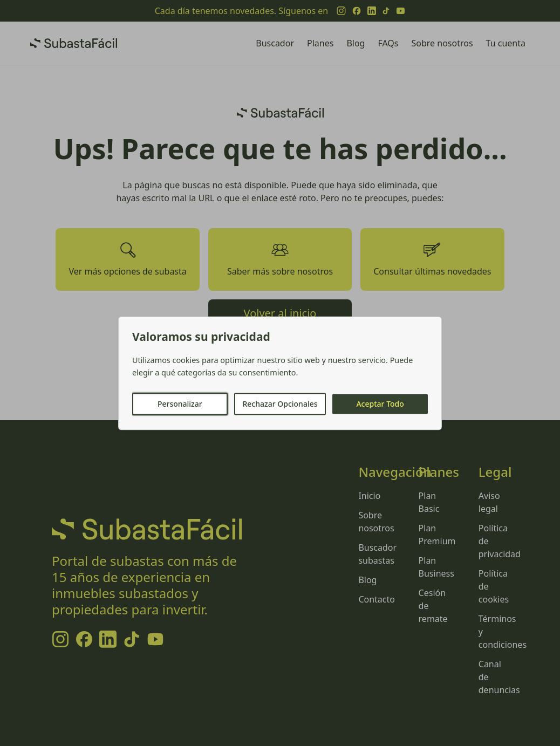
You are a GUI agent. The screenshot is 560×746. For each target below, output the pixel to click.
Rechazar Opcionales (280, 404)
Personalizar (180, 404)
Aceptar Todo (380, 404)
